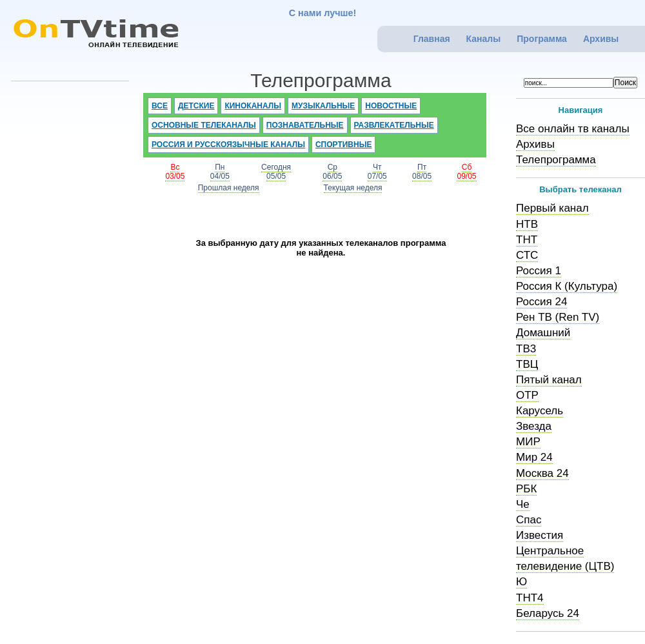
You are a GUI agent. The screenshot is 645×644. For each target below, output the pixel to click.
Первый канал (552, 208)
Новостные (391, 106)
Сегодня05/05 (276, 172)
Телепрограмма (556, 160)
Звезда (534, 426)
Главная (432, 39)
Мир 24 (534, 457)
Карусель (540, 411)
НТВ (527, 224)
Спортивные (344, 145)
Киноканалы (253, 106)
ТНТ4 (530, 598)
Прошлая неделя (229, 188)
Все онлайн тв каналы (573, 129)
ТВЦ (527, 364)
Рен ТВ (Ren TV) (558, 317)
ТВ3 (526, 349)
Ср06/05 (332, 172)
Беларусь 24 (548, 613)
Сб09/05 (466, 172)
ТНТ (527, 240)
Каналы (484, 39)
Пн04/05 (220, 172)
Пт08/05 (422, 172)
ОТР (527, 395)
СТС (527, 255)
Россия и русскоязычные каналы (228, 145)
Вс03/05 (175, 172)
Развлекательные (394, 125)
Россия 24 (541, 302)
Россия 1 (539, 271)
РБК (526, 489)
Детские (196, 106)
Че (523, 504)
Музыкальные (323, 106)
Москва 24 (542, 473)
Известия (540, 535)
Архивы (601, 39)
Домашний (543, 333)
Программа (542, 39)
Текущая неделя (353, 188)
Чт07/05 (377, 172)
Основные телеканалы (204, 125)
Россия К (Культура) (567, 286)
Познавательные (305, 125)
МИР (528, 442)
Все (160, 106)
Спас (529, 520)
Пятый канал (549, 380)
